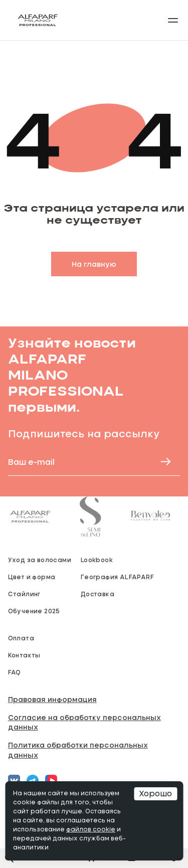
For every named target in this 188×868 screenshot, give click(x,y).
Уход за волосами (40, 560)
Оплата (21, 638)
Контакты (24, 655)
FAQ (15, 672)
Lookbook (97, 560)
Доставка (98, 594)
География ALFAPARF (117, 577)
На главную (94, 264)
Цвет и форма (32, 577)
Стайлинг (24, 594)
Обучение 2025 (34, 611)
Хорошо (155, 794)
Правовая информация (52, 699)
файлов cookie (91, 830)
